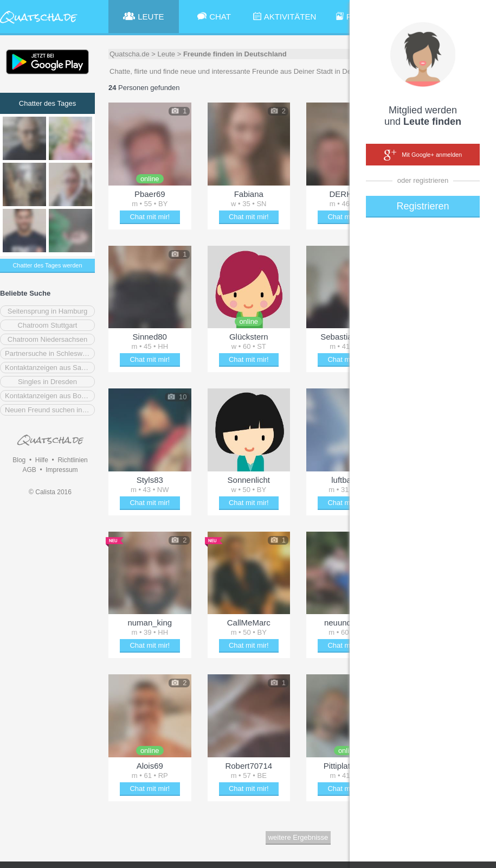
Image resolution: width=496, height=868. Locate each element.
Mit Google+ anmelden (423, 155)
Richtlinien (72, 460)
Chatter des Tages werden (47, 265)
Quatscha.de (130, 54)
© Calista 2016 (50, 492)
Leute (167, 54)
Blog (19, 460)
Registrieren (423, 206)
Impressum (62, 470)
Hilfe (42, 460)
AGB (29, 470)
